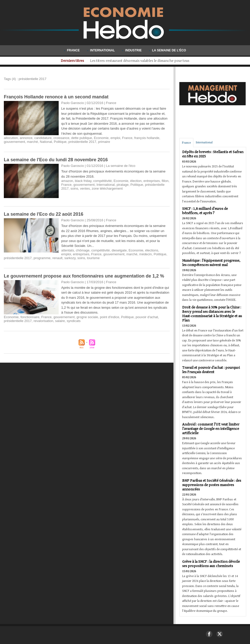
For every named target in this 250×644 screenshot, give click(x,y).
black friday (83, 181)
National (46, 142)
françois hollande (147, 138)
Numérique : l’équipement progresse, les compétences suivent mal (211, 263)
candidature (43, 138)
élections (152, 250)
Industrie (132, 50)
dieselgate (119, 250)
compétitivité (103, 181)
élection (136, 181)
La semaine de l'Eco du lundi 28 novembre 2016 (56, 160)
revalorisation (43, 321)
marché (32, 142)
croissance (61, 138)
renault (57, 258)
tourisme (93, 258)
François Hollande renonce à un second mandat (56, 97)
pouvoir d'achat (147, 317)
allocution (11, 138)
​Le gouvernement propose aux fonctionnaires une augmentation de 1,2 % (84, 276)
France (72, 50)
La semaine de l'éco (168, 50)
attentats (68, 250)
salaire (60, 321)
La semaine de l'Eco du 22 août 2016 (43, 214)
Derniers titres (68, 61)
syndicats (74, 321)
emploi (115, 138)
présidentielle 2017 (82, 142)
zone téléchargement (107, 188)
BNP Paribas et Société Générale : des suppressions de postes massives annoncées (212, 485)
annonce (26, 138)
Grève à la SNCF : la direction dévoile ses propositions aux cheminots (211, 564)
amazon (67, 181)
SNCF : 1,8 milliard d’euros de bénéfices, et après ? (205, 211)
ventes (85, 188)
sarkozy (70, 258)
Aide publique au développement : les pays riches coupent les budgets (140, 61)
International (102, 50)
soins (74, 188)
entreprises (152, 181)
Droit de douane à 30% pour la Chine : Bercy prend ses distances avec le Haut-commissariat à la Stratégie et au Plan (212, 314)
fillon (165, 181)
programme (42, 258)
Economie (101, 138)
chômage (83, 250)
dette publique (82, 138)
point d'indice (110, 317)
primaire (104, 142)
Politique (60, 142)
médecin (146, 254)
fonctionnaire (30, 317)
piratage (123, 185)
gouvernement (14, 142)
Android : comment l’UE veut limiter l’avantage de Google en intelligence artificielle (211, 429)
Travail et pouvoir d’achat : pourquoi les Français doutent (211, 370)
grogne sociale (87, 317)
